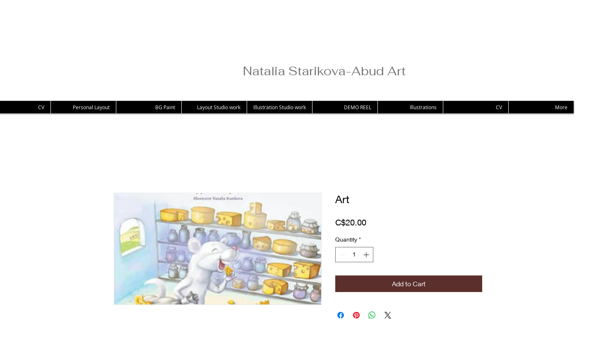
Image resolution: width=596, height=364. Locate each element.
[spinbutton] (354, 255)
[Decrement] (342, 255)
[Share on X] (388, 315)
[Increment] (367, 255)
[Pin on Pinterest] (356, 315)
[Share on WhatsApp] (372, 315)
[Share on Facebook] (341, 315)
